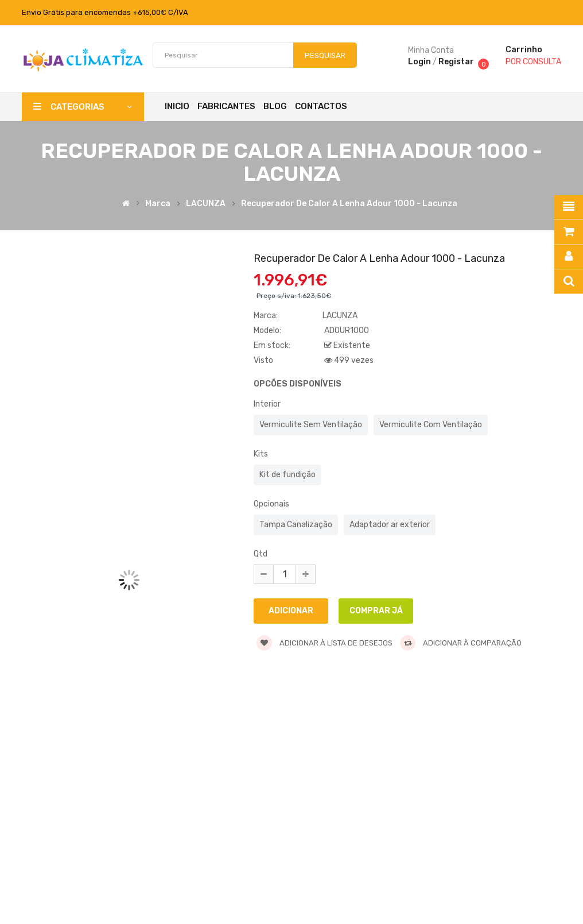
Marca (158, 204)
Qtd (261, 554)
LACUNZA (206, 204)
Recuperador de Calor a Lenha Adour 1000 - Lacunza (349, 204)
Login (419, 62)
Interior (267, 404)
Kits (261, 454)
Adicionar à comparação (461, 643)
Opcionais (271, 504)
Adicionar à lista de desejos (324, 643)
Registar (456, 62)
